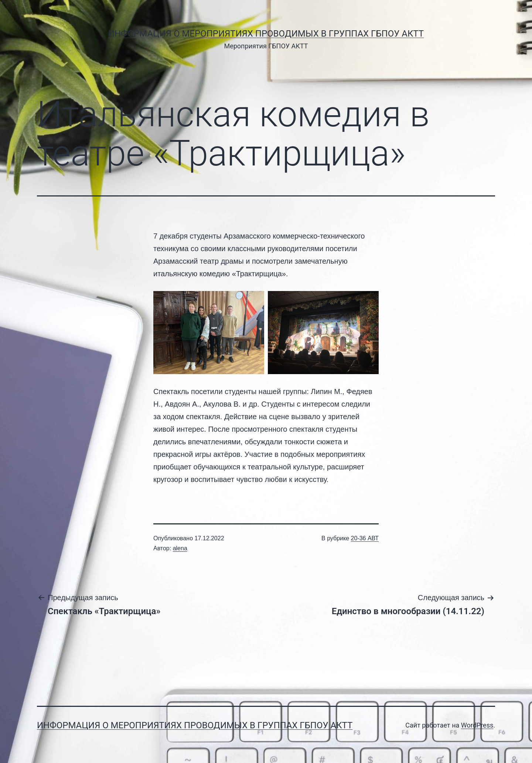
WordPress (477, 725)
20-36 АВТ (365, 538)
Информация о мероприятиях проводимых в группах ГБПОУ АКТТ (266, 34)
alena (180, 548)
